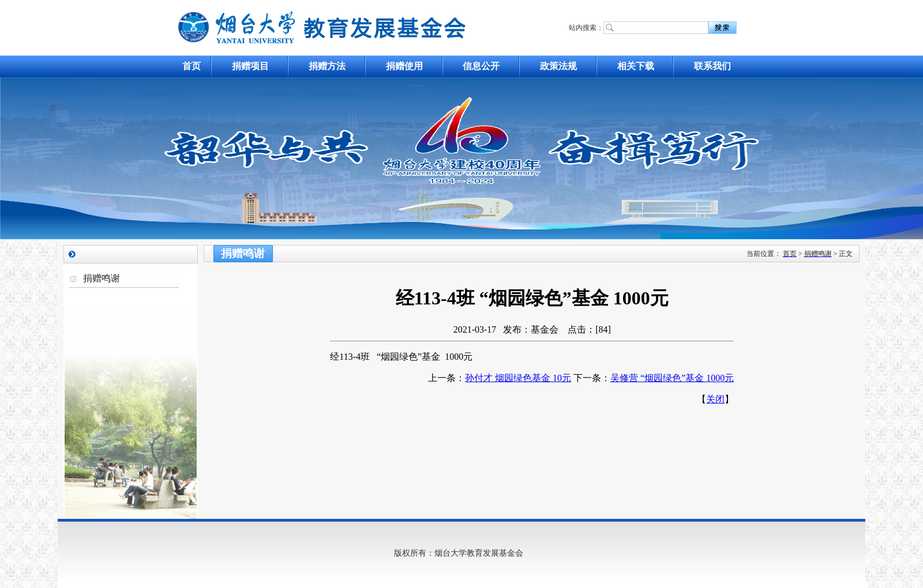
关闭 (715, 399)
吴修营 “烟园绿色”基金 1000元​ (672, 378)
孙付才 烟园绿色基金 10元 (518, 378)
